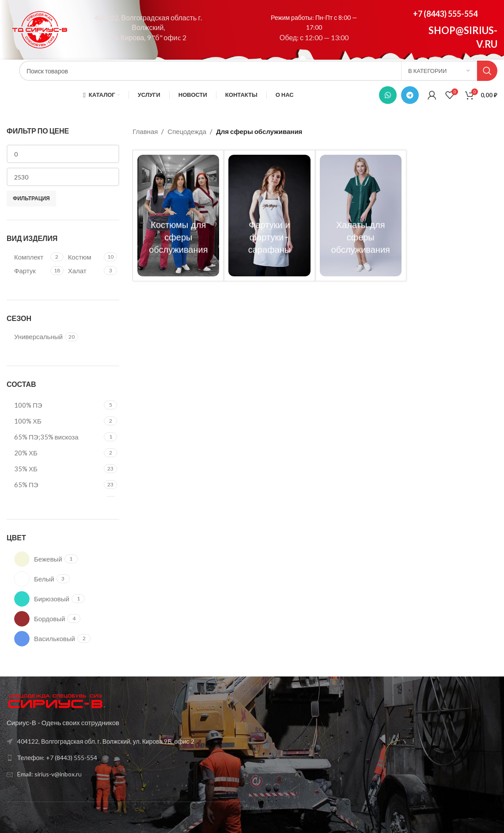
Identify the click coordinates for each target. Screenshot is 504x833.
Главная (145, 131)
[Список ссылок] (126, 741)
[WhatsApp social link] (388, 95)
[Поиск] (258, 71)
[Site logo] (40, 29)
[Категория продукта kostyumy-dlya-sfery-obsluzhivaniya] (178, 216)
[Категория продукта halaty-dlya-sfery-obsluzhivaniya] (361, 216)
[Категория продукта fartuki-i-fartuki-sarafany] (269, 216)
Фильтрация (31, 198)
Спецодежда (187, 131)
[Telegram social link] (410, 95)
